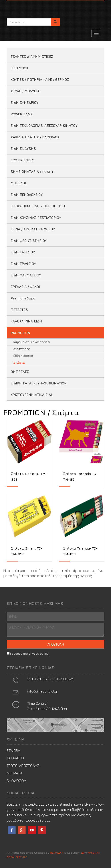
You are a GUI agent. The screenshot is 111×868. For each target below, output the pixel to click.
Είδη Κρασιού (23, 356)
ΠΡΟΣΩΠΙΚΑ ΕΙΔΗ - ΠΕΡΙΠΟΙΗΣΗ (38, 206)
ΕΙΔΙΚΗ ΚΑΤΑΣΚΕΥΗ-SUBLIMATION (39, 383)
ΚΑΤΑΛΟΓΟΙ (16, 758)
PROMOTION (20, 333)
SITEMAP (21, 857)
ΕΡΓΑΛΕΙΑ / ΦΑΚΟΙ (25, 287)
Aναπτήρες (22, 349)
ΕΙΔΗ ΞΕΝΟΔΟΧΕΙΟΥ (27, 195)
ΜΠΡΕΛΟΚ (19, 183)
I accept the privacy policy (29, 654)
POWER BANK (22, 114)
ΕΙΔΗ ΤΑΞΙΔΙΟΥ (23, 252)
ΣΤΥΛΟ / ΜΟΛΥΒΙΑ (25, 91)
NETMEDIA (57, 853)
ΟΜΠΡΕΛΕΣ (20, 372)
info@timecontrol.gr (43, 691)
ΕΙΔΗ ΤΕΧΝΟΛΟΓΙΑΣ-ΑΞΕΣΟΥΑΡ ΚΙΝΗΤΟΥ (44, 126)
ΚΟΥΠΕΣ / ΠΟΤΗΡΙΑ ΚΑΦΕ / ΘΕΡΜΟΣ (40, 80)
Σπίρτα (19, 362)
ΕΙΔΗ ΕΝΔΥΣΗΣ (23, 149)
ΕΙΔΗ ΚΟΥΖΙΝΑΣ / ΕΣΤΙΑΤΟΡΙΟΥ (36, 218)
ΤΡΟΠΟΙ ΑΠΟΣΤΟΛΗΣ (23, 766)
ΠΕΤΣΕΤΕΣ (19, 310)
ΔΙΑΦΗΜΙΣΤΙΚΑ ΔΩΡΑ (27, 8)
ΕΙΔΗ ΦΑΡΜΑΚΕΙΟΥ (26, 275)
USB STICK (19, 68)
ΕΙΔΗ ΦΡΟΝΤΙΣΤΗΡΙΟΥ (29, 241)
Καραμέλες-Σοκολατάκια (32, 342)
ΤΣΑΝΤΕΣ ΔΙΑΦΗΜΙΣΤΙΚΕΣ (32, 57)
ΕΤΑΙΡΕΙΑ (13, 750)
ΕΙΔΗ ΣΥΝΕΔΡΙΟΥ (25, 103)
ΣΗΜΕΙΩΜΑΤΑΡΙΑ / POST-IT (33, 172)
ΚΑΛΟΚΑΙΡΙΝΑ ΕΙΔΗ (26, 321)
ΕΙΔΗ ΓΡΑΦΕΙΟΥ (23, 264)
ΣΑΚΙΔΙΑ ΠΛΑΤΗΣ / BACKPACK (35, 137)
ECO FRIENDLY (22, 160)
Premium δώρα (23, 298)
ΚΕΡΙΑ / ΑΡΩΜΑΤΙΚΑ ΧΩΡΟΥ (33, 229)
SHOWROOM (17, 781)
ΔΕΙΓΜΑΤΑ (15, 773)
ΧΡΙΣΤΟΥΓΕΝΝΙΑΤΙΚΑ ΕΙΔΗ (32, 395)
